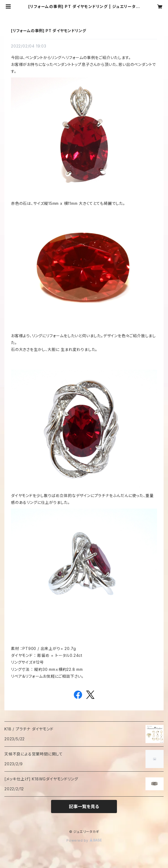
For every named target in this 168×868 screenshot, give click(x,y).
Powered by (84, 840)
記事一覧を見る (84, 806)
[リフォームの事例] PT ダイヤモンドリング (48, 31)
